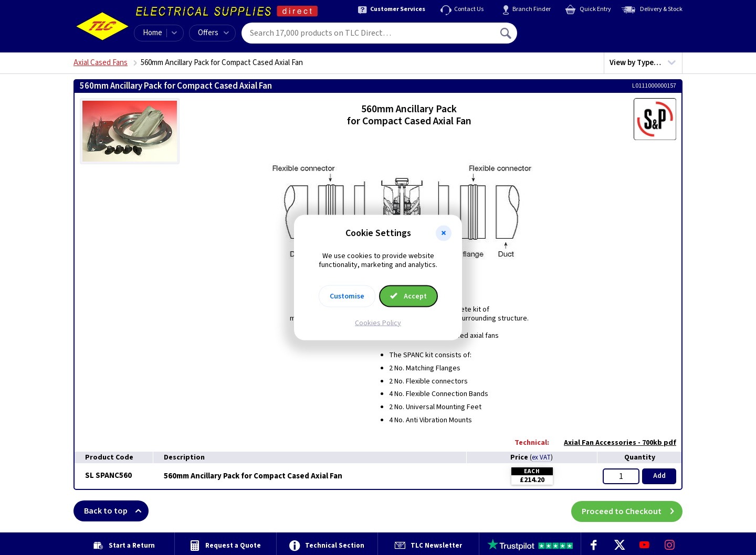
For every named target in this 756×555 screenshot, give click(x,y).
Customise (347, 296)
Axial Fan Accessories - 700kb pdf (615, 443)
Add (659, 476)
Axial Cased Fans (101, 63)
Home (153, 33)
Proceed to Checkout (632, 511)
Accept (408, 296)
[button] (444, 233)
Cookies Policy (378, 323)
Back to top (116, 511)
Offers (213, 33)
